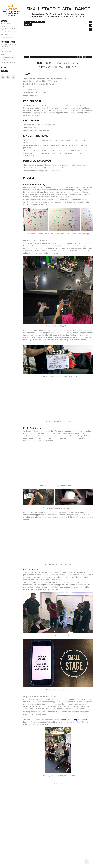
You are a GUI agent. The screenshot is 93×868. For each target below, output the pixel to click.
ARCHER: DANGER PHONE (9, 32)
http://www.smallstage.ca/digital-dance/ (46, 724)
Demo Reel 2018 (6, 52)
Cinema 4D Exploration (8, 63)
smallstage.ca (71, 63)
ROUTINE (4, 60)
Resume (4, 71)
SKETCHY (4, 54)
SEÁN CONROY (12, 7)
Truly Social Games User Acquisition (8, 45)
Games (4, 21)
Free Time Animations (8, 49)
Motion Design (8, 42)
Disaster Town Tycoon (7, 26)
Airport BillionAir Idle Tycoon (10, 29)
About (4, 67)
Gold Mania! (4, 34)
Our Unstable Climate (7, 57)
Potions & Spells (6, 23)
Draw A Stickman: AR (7, 37)
